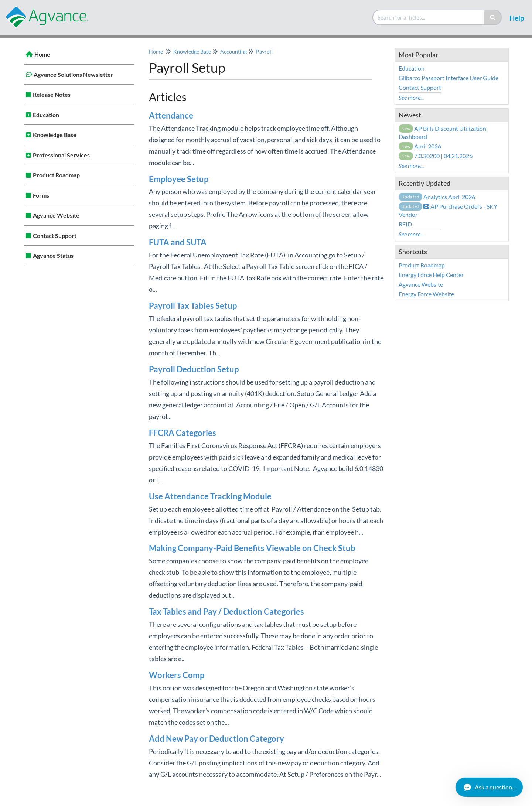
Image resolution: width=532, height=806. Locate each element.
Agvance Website (56, 215)
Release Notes (52, 94)
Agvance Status (53, 255)
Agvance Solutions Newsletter (74, 74)
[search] (429, 17)
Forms (41, 195)
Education (46, 115)
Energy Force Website (426, 294)
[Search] (493, 17)
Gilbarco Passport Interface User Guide (449, 78)
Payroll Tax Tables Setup (193, 306)
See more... (411, 97)
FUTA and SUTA (178, 242)
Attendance (171, 115)
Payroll (264, 52)
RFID (405, 224)
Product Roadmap (56, 175)
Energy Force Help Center (431, 275)
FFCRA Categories (183, 433)
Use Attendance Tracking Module (210, 496)
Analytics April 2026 (437, 197)
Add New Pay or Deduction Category (216, 739)
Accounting (233, 52)
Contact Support (55, 235)
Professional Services (61, 155)
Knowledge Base (55, 135)
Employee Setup (179, 179)
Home (42, 54)
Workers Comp (177, 675)
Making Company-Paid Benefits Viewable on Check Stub (252, 548)
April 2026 (420, 146)
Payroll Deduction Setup (194, 369)
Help (517, 18)
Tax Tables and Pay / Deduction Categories (226, 612)
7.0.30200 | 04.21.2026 (436, 156)
